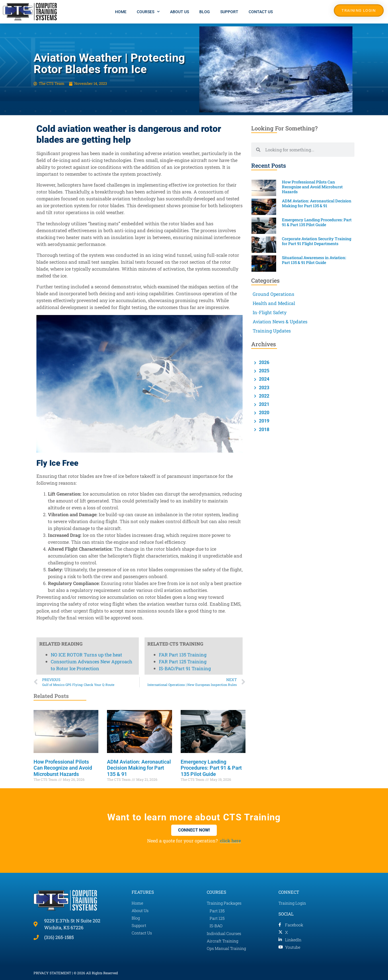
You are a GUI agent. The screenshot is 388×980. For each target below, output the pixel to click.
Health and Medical (274, 303)
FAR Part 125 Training (183, 95)
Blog (205, 12)
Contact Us (261, 12)
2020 (264, 413)
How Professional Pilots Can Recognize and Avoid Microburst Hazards (63, 768)
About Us (180, 12)
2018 (264, 430)
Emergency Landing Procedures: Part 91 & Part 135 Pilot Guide (211, 768)
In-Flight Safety (270, 312)
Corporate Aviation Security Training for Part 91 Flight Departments (317, 241)
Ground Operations (273, 294)
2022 (264, 396)
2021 (264, 404)
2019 (264, 421)
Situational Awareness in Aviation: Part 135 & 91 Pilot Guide (314, 260)
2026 (264, 362)
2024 (264, 379)
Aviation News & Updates (280, 321)
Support (229, 12)
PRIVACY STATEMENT (52, 973)
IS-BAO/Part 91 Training (185, 102)
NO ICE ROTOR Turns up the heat (86, 88)
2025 (264, 371)
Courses (148, 12)
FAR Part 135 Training (183, 88)
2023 (264, 388)
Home (121, 12)
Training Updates (272, 331)
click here (230, 841)
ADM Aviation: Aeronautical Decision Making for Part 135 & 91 (139, 768)
